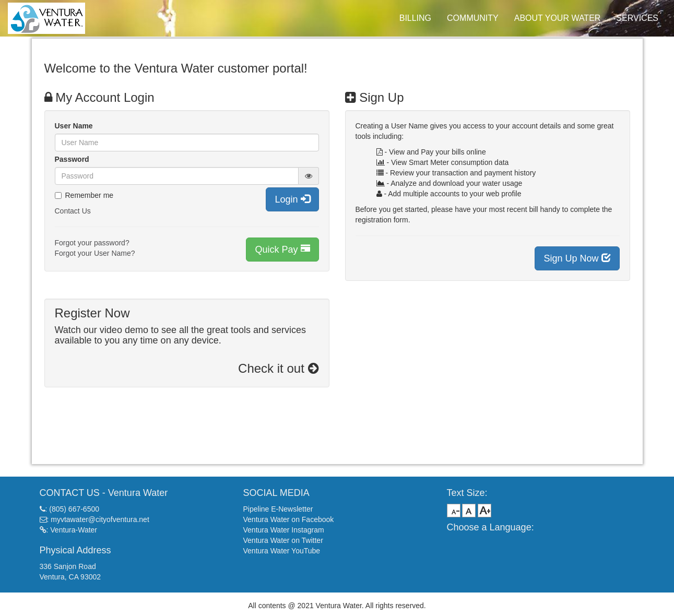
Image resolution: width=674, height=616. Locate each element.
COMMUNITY (473, 18)
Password (72, 159)
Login (292, 199)
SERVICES (637, 18)
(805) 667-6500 (74, 509)
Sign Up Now (577, 258)
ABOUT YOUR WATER (558, 18)
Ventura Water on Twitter (283, 540)
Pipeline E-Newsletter (278, 509)
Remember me (84, 195)
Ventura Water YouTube (282, 551)
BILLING (415, 18)
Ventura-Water (74, 530)
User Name (74, 126)
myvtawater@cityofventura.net (100, 519)
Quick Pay (282, 249)
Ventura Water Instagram (284, 530)
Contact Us (73, 211)
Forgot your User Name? (95, 253)
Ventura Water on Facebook (289, 519)
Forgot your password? (92, 243)
